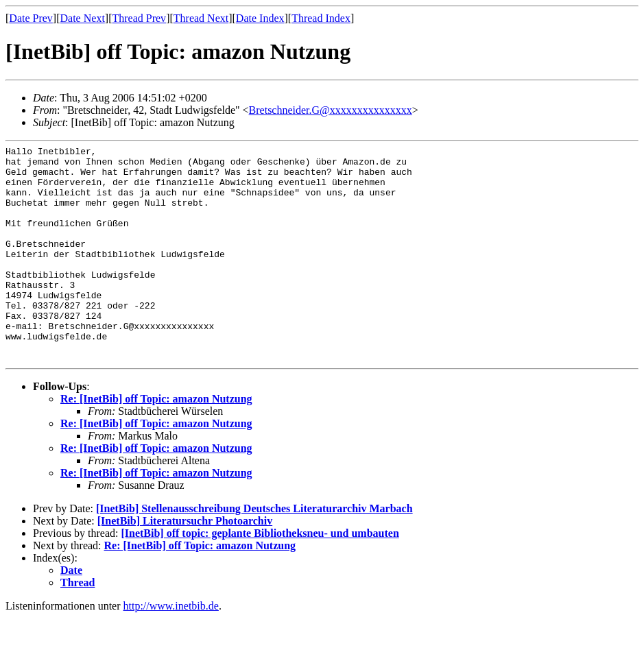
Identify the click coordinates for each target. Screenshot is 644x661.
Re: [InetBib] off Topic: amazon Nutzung (156, 442)
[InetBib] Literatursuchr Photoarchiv (185, 564)
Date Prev (31, 18)
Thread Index (321, 18)
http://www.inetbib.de (171, 649)
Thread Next (201, 18)
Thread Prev (139, 18)
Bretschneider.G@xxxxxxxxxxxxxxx (331, 110)
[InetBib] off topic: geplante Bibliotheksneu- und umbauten (260, 576)
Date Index (260, 18)
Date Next (83, 18)
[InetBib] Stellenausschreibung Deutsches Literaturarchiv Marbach (254, 552)
